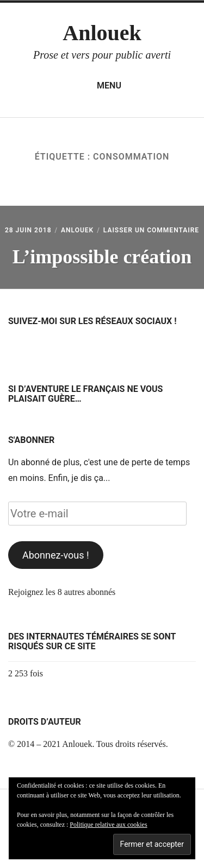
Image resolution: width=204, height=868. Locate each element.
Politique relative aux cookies (108, 825)
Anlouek (102, 33)
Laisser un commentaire (151, 230)
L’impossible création (102, 257)
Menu (102, 86)
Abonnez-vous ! (56, 555)
